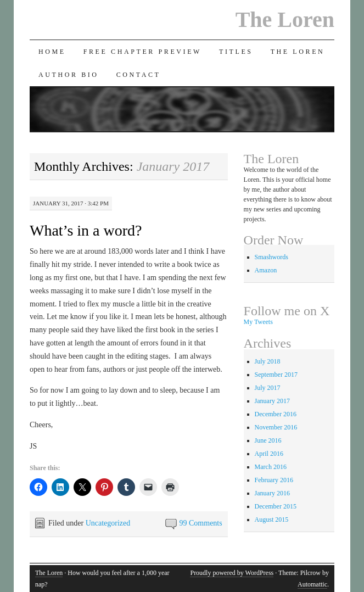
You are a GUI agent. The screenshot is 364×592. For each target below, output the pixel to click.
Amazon (266, 270)
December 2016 (276, 414)
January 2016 (272, 493)
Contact (139, 75)
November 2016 (276, 427)
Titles (236, 52)
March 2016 (271, 467)
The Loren (285, 19)
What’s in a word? (86, 230)
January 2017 (272, 401)
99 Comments (201, 523)
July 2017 (268, 388)
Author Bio (69, 75)
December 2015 (276, 506)
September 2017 (276, 375)
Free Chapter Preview (142, 52)
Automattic (312, 584)
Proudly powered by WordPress (232, 573)
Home (52, 52)
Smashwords (271, 257)
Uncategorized (108, 523)
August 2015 (272, 520)
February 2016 (274, 480)
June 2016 (268, 440)
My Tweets (258, 322)
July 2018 (268, 361)
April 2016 (269, 454)
